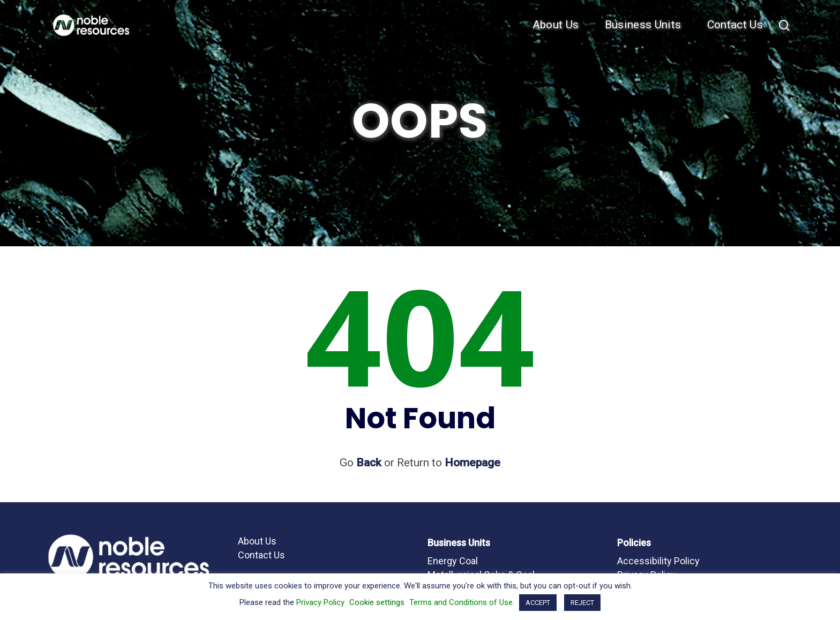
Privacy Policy (320, 602)
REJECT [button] (582, 603)
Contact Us (735, 25)
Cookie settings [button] (377, 602)
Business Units (643, 25)
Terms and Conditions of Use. (462, 602)
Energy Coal (453, 561)
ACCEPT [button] (538, 603)
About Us (556, 25)
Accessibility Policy (658, 561)
